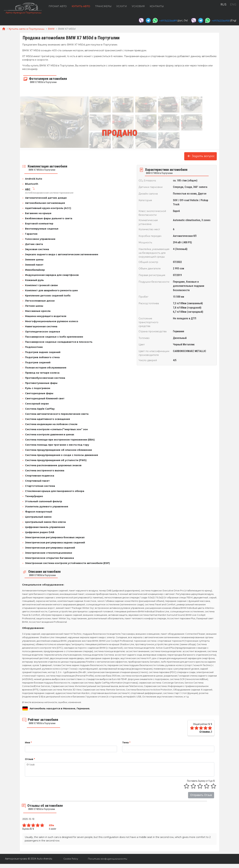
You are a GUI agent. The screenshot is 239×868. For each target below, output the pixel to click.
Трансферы (103, 6)
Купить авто (81, 6)
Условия (138, 6)
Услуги (122, 6)
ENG (233, 5)
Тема (126, 743)
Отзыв (30, 759)
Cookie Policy (71, 859)
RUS (223, 5)
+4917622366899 (168, 21)
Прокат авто (58, 6)
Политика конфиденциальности (108, 859)
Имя (28, 743)
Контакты (157, 6)
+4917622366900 (220, 21)
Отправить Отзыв (201, 795)
